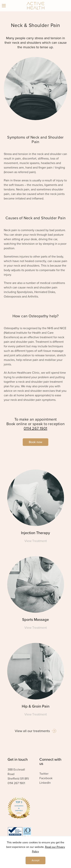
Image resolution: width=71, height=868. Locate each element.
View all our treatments (35, 731)
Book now (35, 442)
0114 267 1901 (35, 429)
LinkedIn (45, 783)
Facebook (46, 778)
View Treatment (36, 541)
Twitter (44, 774)
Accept (35, 860)
